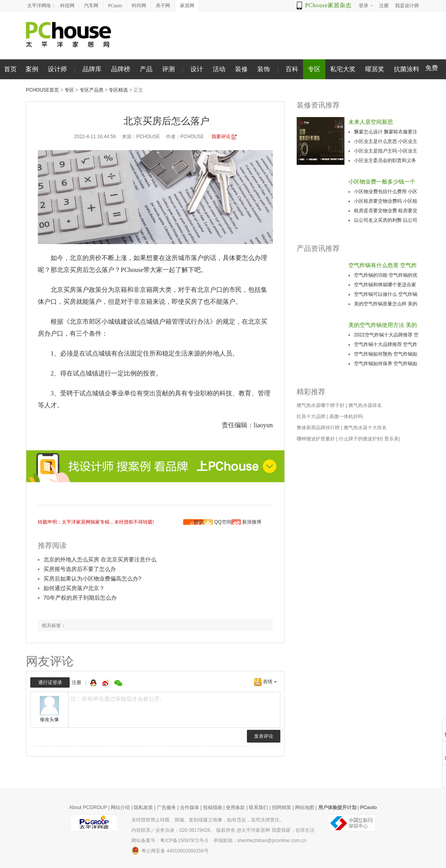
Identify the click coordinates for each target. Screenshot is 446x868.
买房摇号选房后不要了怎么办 (80, 569)
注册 (76, 682)
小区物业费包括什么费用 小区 (386, 192)
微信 (199, 522)
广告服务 (166, 807)
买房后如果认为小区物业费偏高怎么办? (92, 579)
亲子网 (163, 6)
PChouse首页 (42, 90)
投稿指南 (213, 807)
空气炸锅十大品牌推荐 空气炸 (386, 344)
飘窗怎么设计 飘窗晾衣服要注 (386, 132)
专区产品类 (92, 90)
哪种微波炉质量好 (316, 439)
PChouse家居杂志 (328, 5)
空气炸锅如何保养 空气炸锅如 (386, 364)
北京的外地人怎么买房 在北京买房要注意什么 (100, 559)
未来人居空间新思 (371, 122)
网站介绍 (120, 807)
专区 (314, 69)
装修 (241, 69)
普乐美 (391, 439)
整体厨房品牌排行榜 (318, 428)
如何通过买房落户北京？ (74, 588)
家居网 (187, 6)
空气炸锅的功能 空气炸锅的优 (386, 275)
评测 (168, 69)
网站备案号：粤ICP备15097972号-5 (170, 841)
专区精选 (118, 90)
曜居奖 (375, 69)
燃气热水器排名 (365, 405)
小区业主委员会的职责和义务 (385, 160)
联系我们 (258, 807)
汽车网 (91, 6)
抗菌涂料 (407, 69)
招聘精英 (282, 807)
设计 (197, 69)
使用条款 (235, 807)
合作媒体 (190, 807)
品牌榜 (121, 69)
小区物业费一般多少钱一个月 (382, 182)
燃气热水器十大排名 (365, 428)
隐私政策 (143, 807)
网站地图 (305, 807)
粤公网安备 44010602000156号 (170, 850)
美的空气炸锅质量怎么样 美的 (386, 304)
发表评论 (264, 736)
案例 (32, 69)
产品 (146, 69)
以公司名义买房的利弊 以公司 (386, 220)
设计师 (57, 69)
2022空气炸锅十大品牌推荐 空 (386, 335)
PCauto (115, 6)
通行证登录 (50, 682)
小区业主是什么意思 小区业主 (386, 141)
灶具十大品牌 (311, 416)
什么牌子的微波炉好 (360, 439)
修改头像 (49, 719)
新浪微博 (252, 522)
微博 (106, 683)
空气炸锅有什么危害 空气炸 (383, 265)
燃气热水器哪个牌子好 (321, 405)
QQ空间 (223, 522)
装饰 (264, 69)
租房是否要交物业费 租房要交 (386, 211)
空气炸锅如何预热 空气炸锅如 (386, 354)
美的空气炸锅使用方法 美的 (383, 325)
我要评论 (221, 137)
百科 (292, 69)
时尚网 (139, 6)
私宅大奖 (343, 69)
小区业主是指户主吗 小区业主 (386, 151)
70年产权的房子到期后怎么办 (80, 598)
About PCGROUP (88, 807)
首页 (10, 69)
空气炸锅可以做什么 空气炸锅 (386, 294)
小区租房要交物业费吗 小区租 (386, 201)
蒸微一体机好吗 (346, 416)
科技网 (67, 6)
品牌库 (92, 69)
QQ (94, 683)
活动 (219, 69)
